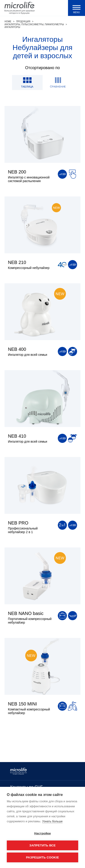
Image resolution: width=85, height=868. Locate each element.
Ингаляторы (12, 27)
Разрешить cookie (42, 857)
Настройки (42, 833)
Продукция (23, 21)
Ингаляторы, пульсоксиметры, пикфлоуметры (34, 24)
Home (8, 21)
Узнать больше (52, 821)
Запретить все (43, 845)
